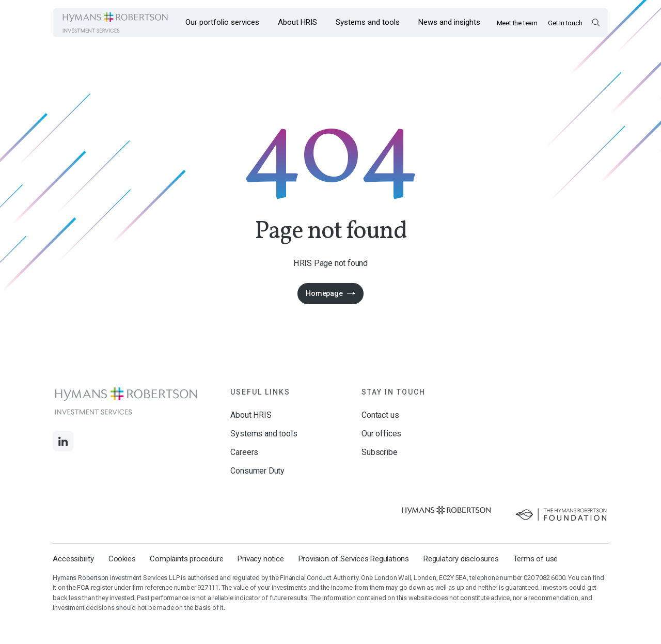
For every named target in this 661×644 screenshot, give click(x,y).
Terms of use (536, 559)
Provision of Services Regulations (354, 559)
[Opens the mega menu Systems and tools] (368, 22)
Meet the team (517, 23)
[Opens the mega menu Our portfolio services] (222, 22)
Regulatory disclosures (461, 559)
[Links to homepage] (115, 22)
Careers (244, 452)
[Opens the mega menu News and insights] (449, 22)
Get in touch (565, 23)
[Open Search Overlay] (596, 22)
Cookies (122, 559)
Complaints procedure (186, 559)
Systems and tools (264, 434)
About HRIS (251, 415)
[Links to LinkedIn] (63, 441)
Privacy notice (261, 559)
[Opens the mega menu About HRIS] (297, 22)
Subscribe (379, 452)
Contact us (380, 415)
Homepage (324, 293)
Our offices (381, 434)
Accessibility (73, 559)
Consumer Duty (257, 471)
